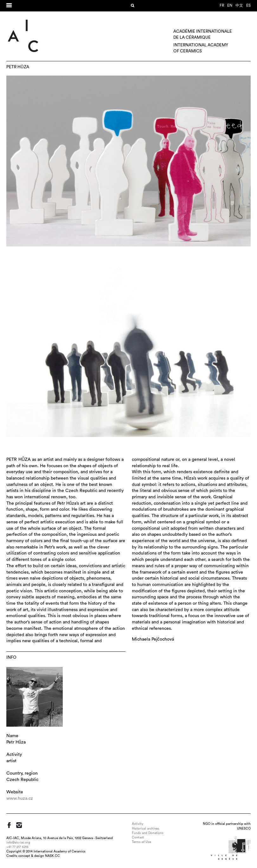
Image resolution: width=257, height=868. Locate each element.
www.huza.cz (20, 798)
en (230, 5)
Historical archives (145, 829)
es (248, 5)
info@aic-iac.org (18, 843)
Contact (138, 838)
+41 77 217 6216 (17, 847)
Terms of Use (141, 842)
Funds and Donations (148, 833)
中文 (239, 5)
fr (222, 5)
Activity (138, 824)
